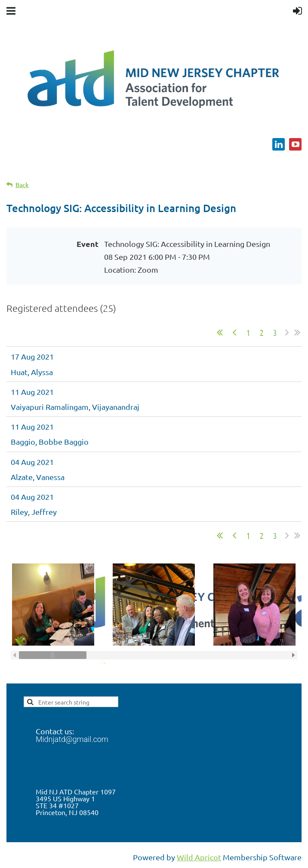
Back (22, 185)
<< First (220, 332)
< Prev (234, 332)
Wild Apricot (199, 857)
